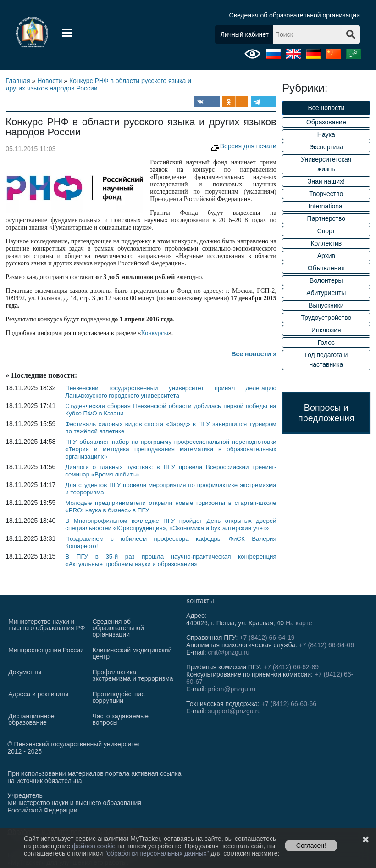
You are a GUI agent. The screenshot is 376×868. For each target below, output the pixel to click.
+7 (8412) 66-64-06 (326, 645)
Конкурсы (154, 333)
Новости (50, 81)
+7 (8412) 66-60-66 (289, 704)
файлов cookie (95, 846)
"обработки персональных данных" (158, 853)
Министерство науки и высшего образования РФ (47, 625)
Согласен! (311, 846)
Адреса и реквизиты (38, 694)
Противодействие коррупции (119, 697)
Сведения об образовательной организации (295, 15)
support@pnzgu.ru (234, 711)
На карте (299, 623)
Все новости (326, 108)
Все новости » (254, 354)
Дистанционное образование (31, 719)
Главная (18, 81)
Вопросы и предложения (326, 413)
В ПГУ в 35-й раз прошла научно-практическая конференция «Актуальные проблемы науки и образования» (171, 560)
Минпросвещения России (46, 650)
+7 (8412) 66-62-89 (291, 667)
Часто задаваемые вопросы (120, 719)
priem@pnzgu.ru (232, 689)
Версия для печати (243, 146)
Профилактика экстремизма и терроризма (133, 675)
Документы (25, 672)
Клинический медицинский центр (132, 653)
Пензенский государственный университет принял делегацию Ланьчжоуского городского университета (171, 392)
